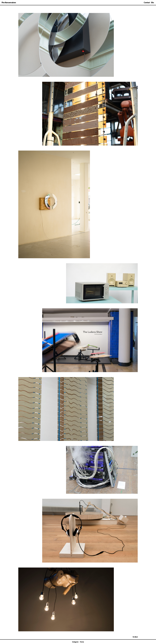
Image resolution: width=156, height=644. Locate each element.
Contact (147, 2)
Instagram (75, 642)
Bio (153, 2)
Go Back (135, 637)
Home (82, 642)
